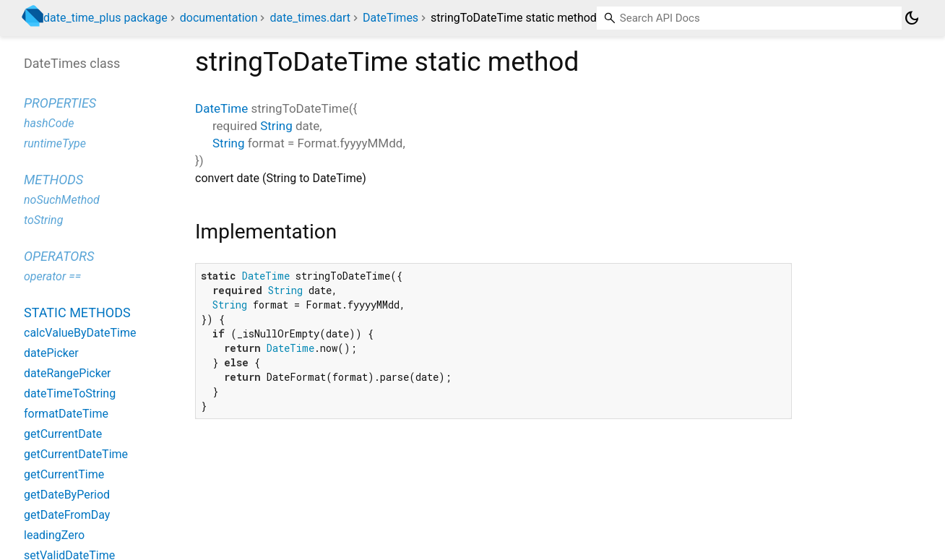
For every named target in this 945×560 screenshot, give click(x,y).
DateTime (221, 108)
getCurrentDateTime (76, 454)
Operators (59, 256)
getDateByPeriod (67, 495)
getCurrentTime (64, 474)
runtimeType (55, 143)
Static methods (77, 313)
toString (43, 220)
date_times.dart (310, 18)
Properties (60, 103)
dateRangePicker (68, 373)
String (276, 126)
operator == (52, 276)
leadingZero (54, 535)
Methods (53, 180)
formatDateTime (66, 414)
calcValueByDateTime (80, 333)
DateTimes (390, 18)
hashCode (49, 123)
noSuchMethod (62, 200)
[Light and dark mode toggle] (912, 18)
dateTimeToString (70, 393)
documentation (219, 18)
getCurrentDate (63, 434)
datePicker (51, 353)
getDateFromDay (67, 515)
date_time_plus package (105, 18)
